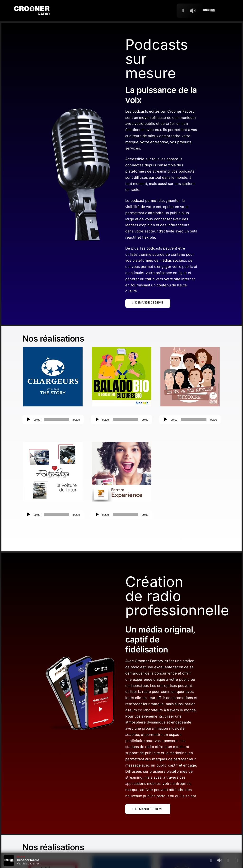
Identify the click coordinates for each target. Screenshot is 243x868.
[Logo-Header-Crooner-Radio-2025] (32, 8)
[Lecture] (28, 420)
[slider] (57, 420)
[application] (53, 420)
